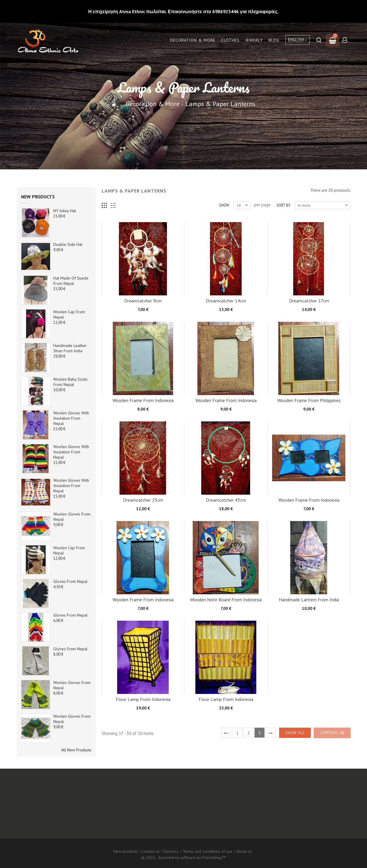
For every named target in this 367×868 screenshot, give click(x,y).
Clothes (230, 40)
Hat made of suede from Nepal (71, 281)
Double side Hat (68, 244)
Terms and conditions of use (208, 851)
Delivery (171, 851)
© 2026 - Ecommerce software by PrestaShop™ (183, 857)
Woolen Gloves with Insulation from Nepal (71, 418)
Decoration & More (193, 40)
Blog (274, 40)
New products (38, 197)
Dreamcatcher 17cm (309, 301)
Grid (104, 206)
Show (224, 205)
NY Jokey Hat (65, 211)
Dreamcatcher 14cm (226, 301)
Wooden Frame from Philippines (309, 400)
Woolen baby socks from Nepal (70, 382)
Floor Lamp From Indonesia (143, 699)
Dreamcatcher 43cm (226, 500)
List (113, 206)
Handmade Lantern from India (309, 600)
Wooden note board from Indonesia (226, 600)
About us (244, 851)
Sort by (284, 205)
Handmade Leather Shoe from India (70, 348)
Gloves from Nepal (70, 581)
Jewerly (254, 40)
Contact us (151, 851)
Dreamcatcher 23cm (143, 500)
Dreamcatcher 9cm (143, 301)
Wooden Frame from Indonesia (143, 400)
